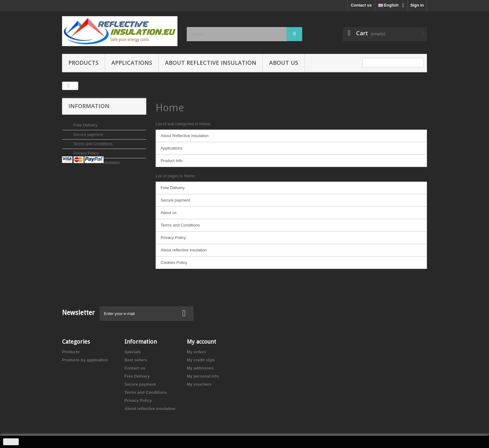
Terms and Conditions (92, 141)
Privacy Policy (86, 151)
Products (83, 63)
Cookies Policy (174, 262)
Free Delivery (85, 123)
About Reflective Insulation (185, 136)
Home (170, 108)
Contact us (361, 5)
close (11, 442)
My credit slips (201, 360)
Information (89, 106)
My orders (196, 352)
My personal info (203, 376)
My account (201, 342)
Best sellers (136, 360)
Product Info (172, 161)
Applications (132, 63)
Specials (133, 352)
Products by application (85, 360)
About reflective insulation (211, 63)
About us (284, 63)
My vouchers (199, 384)
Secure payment (88, 132)
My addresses (200, 368)
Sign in (417, 5)
